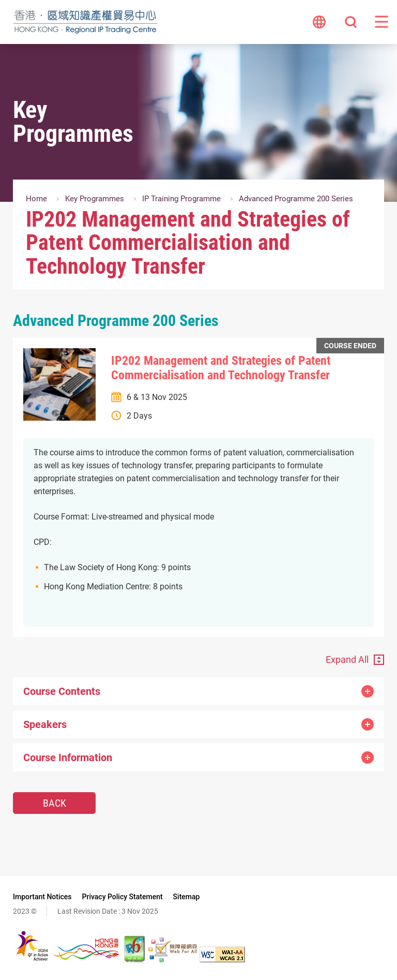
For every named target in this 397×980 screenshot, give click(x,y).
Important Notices (42, 897)
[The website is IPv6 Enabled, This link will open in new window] (135, 959)
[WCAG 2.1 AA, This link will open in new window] (222, 959)
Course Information (198, 758)
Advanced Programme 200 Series (296, 199)
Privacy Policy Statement (123, 897)
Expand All (347, 659)
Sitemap (187, 897)
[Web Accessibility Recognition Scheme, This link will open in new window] (173, 959)
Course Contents (198, 691)
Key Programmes (95, 199)
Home (36, 199)
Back (55, 803)
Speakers (198, 724)
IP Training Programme (181, 199)
